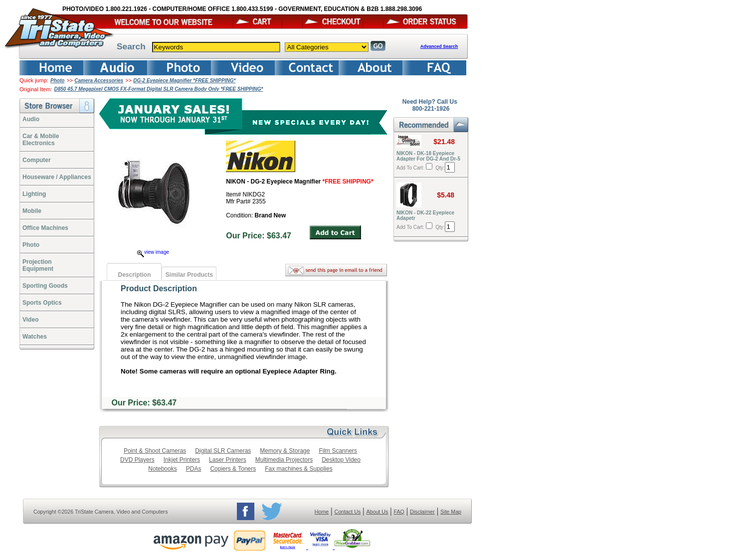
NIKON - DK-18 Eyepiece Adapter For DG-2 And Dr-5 (428, 156)
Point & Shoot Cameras (155, 451)
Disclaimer (422, 512)
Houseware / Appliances (57, 177)
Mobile (32, 211)
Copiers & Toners (233, 469)
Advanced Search (439, 46)
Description (134, 275)
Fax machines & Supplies (298, 469)
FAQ (399, 512)
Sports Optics (42, 303)
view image (153, 252)
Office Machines (45, 228)
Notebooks (162, 469)
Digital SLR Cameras (223, 451)
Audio (31, 119)
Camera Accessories (99, 81)
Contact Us (348, 512)
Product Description (159, 288)
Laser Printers (228, 460)
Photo (57, 81)
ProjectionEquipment (38, 265)
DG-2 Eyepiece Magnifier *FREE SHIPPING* (184, 81)
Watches (35, 337)
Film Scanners (338, 451)
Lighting (34, 194)
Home (322, 512)
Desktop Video (341, 460)
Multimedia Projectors (284, 460)
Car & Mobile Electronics (41, 140)
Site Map (451, 512)
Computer (37, 160)
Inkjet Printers (182, 460)
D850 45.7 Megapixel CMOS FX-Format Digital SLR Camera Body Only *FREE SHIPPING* (158, 89)
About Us (377, 512)
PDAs (194, 469)
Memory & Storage (285, 451)
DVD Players (137, 460)
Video (30, 320)
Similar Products (189, 275)
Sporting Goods (45, 286)
